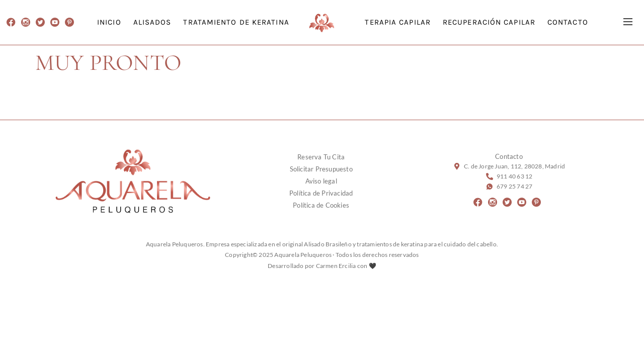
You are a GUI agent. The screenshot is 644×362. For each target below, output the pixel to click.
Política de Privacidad (321, 193)
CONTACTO (568, 22)
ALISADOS (152, 22)
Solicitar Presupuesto (321, 169)
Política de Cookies (321, 205)
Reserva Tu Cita (321, 157)
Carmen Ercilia (336, 266)
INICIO (109, 22)
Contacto (509, 156)
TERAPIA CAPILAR (398, 22)
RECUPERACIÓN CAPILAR (489, 22)
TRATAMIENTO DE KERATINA (236, 22)
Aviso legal (321, 181)
